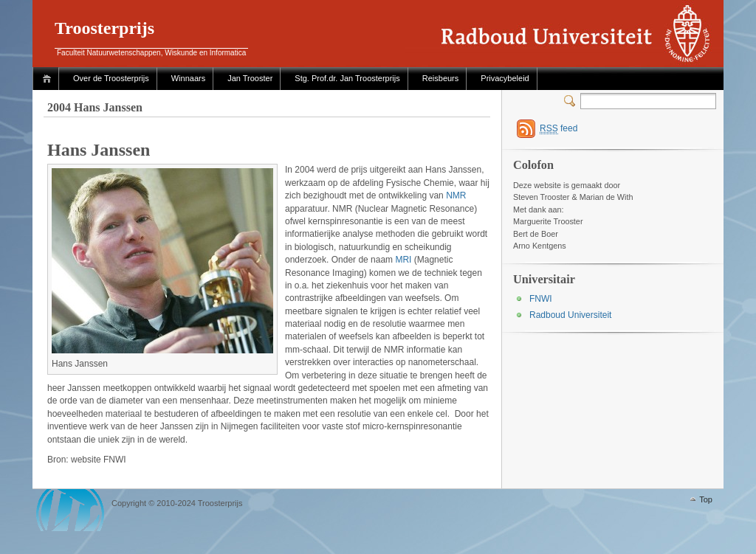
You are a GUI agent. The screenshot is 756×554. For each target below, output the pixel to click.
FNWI (541, 299)
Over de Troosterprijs (111, 78)
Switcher (572, 101)
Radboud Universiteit (570, 315)
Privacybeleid (505, 78)
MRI (403, 260)
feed (559, 129)
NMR (456, 195)
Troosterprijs (104, 28)
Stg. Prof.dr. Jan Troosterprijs (347, 78)
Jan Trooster (250, 78)
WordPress (70, 510)
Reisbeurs (441, 78)
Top (706, 499)
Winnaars (188, 78)
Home (49, 79)
